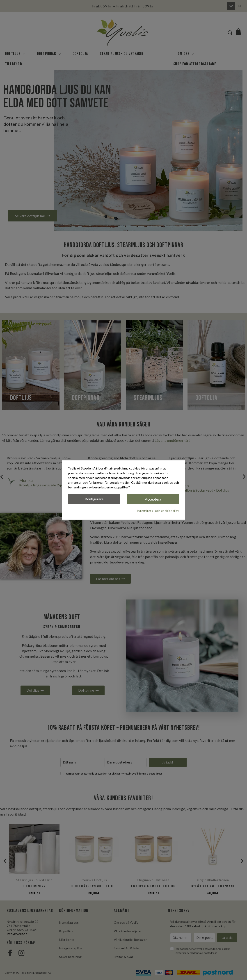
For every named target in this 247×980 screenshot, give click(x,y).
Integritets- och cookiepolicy (158, 510)
